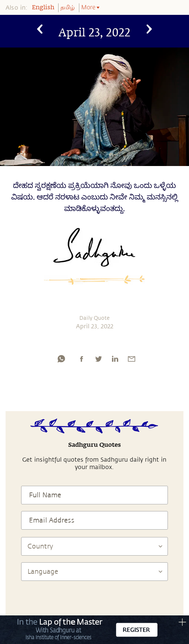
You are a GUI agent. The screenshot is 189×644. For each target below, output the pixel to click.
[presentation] (94, 603)
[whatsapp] (61, 359)
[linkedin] (115, 359)
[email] (132, 359)
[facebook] (82, 359)
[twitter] (98, 359)
